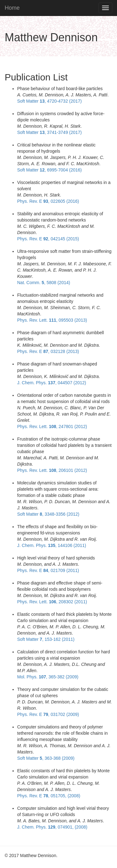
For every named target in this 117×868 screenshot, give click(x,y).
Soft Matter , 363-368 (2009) (46, 758)
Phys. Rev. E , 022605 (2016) (48, 201)
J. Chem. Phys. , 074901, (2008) (52, 827)
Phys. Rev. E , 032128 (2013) (48, 351)
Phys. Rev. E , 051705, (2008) (49, 796)
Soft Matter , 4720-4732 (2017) (49, 101)
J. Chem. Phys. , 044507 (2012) (52, 383)
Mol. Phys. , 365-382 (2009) (48, 677)
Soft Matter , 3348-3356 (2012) (48, 514)
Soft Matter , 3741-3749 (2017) (49, 132)
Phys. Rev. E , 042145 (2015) (48, 239)
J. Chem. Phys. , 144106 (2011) (52, 545)
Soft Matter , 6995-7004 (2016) (49, 170)
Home (12, 8)
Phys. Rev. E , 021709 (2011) (48, 570)
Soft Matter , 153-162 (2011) (46, 639)
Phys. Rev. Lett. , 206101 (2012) (52, 470)
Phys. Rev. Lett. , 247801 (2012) (52, 426)
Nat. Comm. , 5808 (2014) (44, 283)
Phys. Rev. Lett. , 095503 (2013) (52, 320)
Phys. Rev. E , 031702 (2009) (48, 714)
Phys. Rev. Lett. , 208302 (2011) (52, 602)
